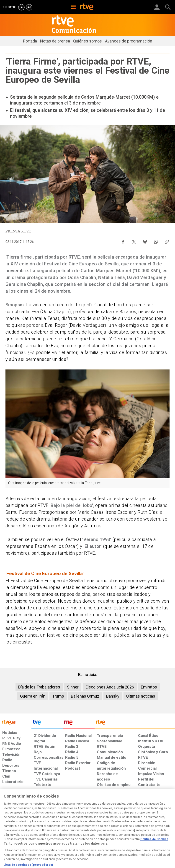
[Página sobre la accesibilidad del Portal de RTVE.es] (103, 828)
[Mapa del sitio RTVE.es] (121, 831)
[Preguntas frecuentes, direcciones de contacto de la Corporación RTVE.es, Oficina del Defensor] (136, 828)
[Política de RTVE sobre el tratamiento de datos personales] (28, 831)
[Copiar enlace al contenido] (167, 241)
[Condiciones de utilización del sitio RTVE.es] (7, 831)
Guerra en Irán (33, 696)
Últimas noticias (141, 696)
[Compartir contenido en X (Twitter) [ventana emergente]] (134, 241)
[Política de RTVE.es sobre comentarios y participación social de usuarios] (160, 831)
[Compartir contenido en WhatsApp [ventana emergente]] (156, 241)
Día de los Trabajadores (39, 687)
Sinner (73, 687)
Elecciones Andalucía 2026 (110, 687)
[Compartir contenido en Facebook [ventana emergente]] (123, 241)
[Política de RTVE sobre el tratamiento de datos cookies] (54, 831)
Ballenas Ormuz (85, 696)
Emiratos (149, 687)
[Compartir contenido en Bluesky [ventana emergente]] (145, 241)
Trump (58, 696)
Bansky (113, 696)
